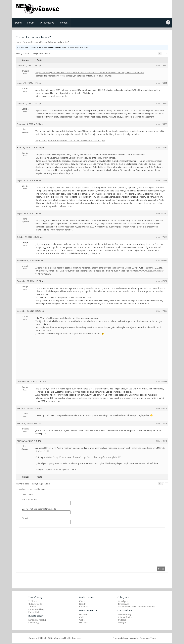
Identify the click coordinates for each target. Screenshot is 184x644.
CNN (81, 617)
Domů (18, 23)
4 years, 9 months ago (70, 47)
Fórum (31, 23)
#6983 (164, 124)
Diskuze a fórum (39, 42)
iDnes (82, 601)
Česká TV (83, 607)
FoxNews (84, 614)
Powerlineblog (124, 614)
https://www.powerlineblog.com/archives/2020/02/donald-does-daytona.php (70, 140)
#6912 (164, 103)
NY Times (84, 623)
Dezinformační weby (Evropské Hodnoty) (136, 607)
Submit (161, 569)
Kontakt (64, 23)
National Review (125, 617)
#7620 (164, 213)
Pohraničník (34, 612)
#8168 (164, 423)
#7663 (164, 261)
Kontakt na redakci (37, 620)
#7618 (164, 180)
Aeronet (32, 607)
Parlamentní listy (36, 609)
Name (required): (29, 499)
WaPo (82, 620)
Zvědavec (33, 601)
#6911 (164, 83)
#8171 (164, 441)
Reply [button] (158, 66)
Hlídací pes (123, 601)
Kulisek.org (33, 623)
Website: (25, 518)
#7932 (164, 311)
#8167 (164, 408)
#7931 (164, 281)
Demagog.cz (123, 604)
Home (18, 42)
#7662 (164, 237)
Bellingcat (122, 623)
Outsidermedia (35, 604)
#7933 (164, 382)
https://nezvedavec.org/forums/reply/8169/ (101, 457)
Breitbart (122, 620)
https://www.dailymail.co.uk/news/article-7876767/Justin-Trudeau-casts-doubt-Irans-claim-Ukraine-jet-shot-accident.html (90, 73)
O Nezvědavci (47, 23)
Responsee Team (148, 638)
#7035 (164, 148)
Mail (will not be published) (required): (39, 509)
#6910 (164, 65)
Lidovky (83, 604)
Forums (26, 42)
